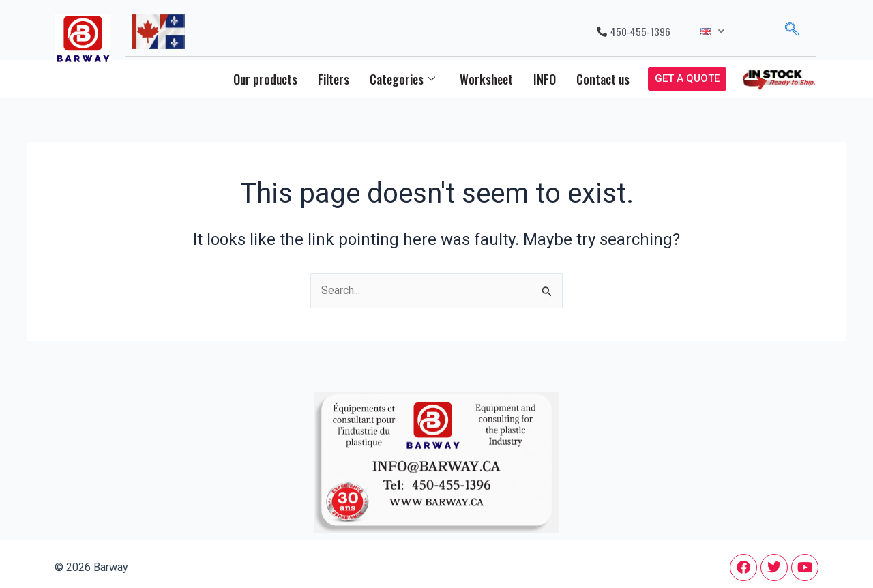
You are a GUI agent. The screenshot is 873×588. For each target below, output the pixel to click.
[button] (712, 32)
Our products (265, 79)
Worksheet (486, 79)
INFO (545, 79)
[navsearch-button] (792, 31)
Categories (402, 79)
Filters (334, 79)
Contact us (603, 79)
